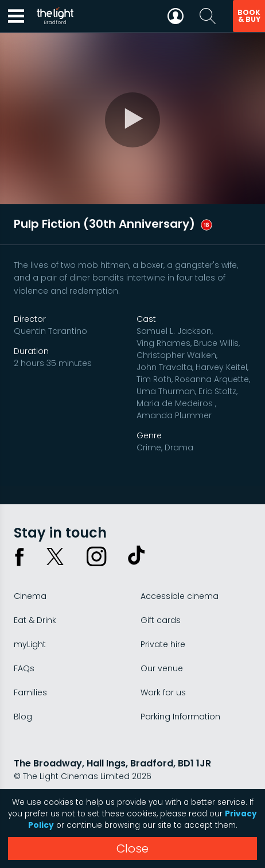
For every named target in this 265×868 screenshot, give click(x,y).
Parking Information (180, 717)
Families (30, 692)
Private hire (163, 644)
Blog (23, 717)
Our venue (162, 668)
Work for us (163, 692)
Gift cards (161, 620)
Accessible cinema (180, 596)
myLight (30, 644)
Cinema (30, 596)
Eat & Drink (35, 620)
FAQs (24, 668)
